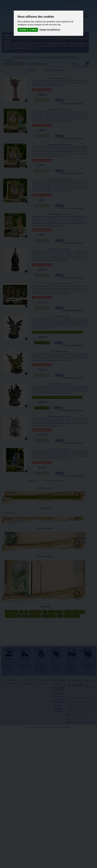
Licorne (60, 754)
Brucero (51, 750)
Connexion (73, 2)
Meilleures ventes (45, 538)
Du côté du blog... (83, 16)
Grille (83, 64)
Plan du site (11, 835)
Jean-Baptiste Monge (13, 754)
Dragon (59, 750)
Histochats (67, 750)
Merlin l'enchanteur (48, 754)
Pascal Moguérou (14, 527)
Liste (87, 64)
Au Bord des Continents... (17, 518)
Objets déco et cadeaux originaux (69, 18)
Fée (26, 750)
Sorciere (25, 754)
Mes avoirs (58, 844)
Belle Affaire (13, 520)
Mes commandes (58, 835)
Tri (3, 64)
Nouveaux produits (45, 608)
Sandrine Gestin (79, 750)
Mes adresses (58, 832)
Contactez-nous (23, 5)
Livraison (27, 826)
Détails (6, 50)
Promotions (43, 833)
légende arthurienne (72, 754)
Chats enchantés (35, 750)
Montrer (30, 64)
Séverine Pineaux (11, 750)
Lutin (45, 750)
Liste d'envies (45, 488)
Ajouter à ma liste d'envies (73, 104)
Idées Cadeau (35, 754)
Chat (21, 750)
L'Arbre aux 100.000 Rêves (8, 3)
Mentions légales (11, 826)
